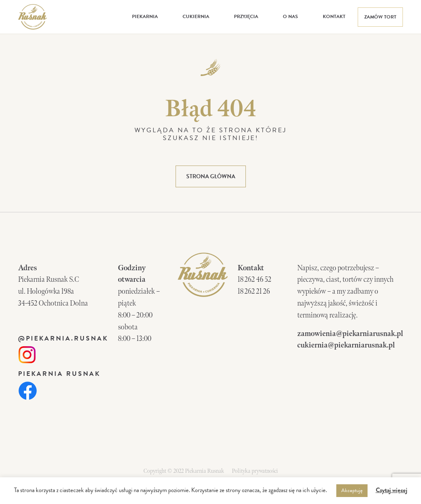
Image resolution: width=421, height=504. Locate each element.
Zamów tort (380, 17)
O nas (290, 16)
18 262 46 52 (254, 280)
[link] (27, 354)
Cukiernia (196, 16)
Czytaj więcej (392, 490)
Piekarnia (145, 16)
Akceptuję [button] (352, 490)
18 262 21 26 (254, 291)
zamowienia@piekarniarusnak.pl (350, 334)
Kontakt (334, 16)
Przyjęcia (246, 16)
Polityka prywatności (255, 471)
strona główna (211, 176)
